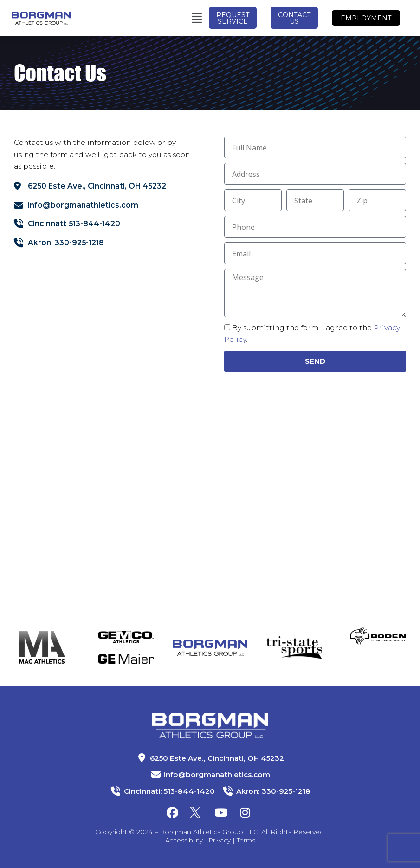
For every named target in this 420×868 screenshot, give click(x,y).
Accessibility (183, 840)
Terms (247, 840)
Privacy (220, 840)
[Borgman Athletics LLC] (105, 503)
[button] (155, 18)
